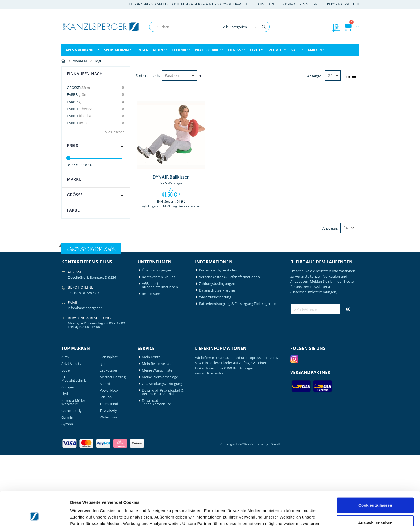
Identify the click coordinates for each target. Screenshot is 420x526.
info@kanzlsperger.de (85, 380)
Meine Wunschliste (157, 442)
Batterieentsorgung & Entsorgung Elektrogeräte (237, 375)
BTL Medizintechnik (74, 450)
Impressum (151, 366)
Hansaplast (109, 428)
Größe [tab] (96, 196)
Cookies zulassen (375, 473)
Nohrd (105, 455)
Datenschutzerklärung (217, 362)
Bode (65, 442)
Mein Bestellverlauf (157, 435)
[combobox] (209, 27)
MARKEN (80, 61)
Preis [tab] (96, 146)
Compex (68, 459)
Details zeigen (285, 515)
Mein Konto (151, 428)
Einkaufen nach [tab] (85, 74)
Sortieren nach (147, 75)
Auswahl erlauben (375, 491)
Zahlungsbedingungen (217, 355)
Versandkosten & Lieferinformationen (229, 349)
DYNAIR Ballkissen (171, 177)
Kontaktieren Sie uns (300, 4)
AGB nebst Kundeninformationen (160, 357)
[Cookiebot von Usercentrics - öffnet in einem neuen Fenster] (35, 516)
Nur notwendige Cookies (375, 508)
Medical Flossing (113, 449)
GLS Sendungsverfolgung (162, 455)
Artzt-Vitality (71, 435)
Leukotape (108, 442)
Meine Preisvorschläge (160, 449)
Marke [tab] (96, 180)
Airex (65, 428)
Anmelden (266, 4)
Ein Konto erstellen (342, 4)
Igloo (104, 435)
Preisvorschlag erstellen (218, 342)
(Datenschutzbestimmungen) (314, 364)
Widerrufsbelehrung (215, 369)
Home (63, 61)
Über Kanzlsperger (157, 342)
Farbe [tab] (96, 211)
